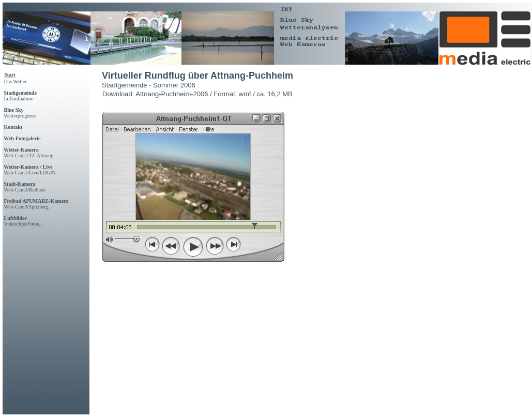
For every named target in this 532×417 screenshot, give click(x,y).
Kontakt (13, 127)
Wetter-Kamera (21, 150)
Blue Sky (14, 110)
